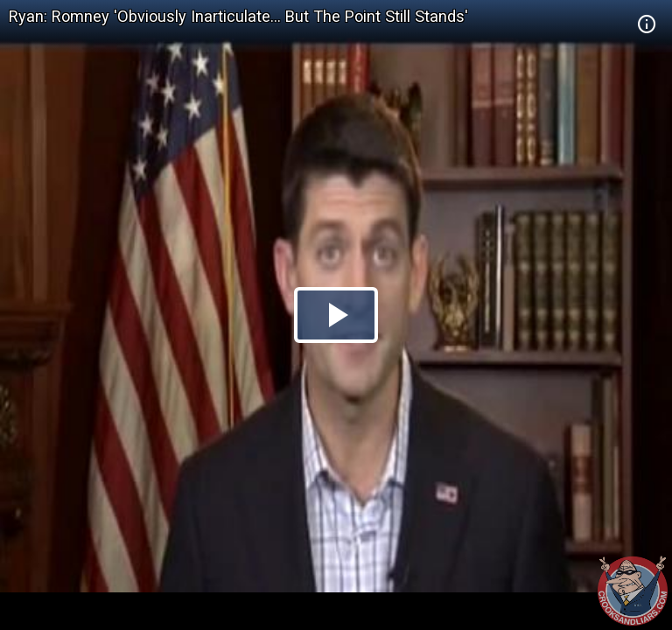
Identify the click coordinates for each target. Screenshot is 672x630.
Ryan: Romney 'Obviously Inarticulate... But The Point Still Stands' (238, 16)
